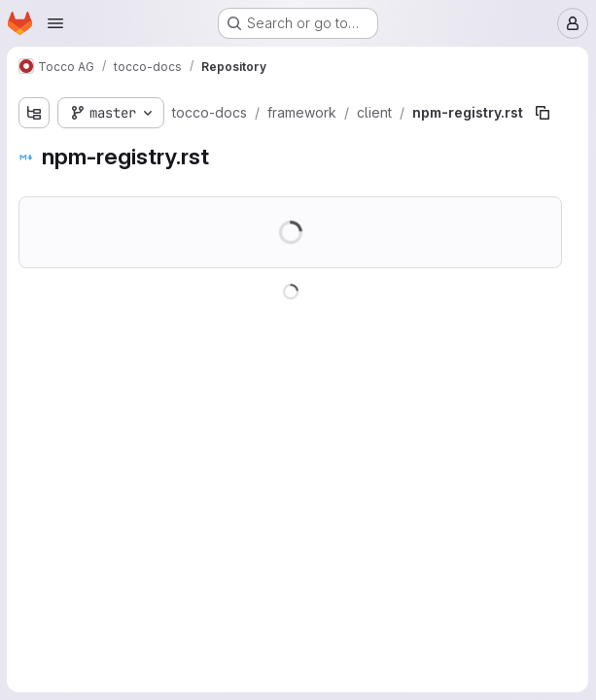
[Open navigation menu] (55, 23)
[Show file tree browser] (35, 113)
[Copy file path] (543, 113)
